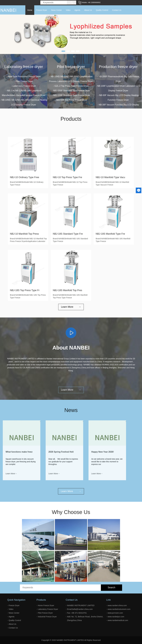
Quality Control (102, 10)
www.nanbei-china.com (117, 605)
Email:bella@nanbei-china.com (80, 609)
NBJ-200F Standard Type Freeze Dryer (72, 95)
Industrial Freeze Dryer (47, 617)
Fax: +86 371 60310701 (77, 613)
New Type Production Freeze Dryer (24, 78)
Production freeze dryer (118, 79)
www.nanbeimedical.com (118, 620)
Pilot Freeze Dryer (24, 83)
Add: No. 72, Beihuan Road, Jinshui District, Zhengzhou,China (85, 618)
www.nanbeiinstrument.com (119, 609)
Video (68, 10)
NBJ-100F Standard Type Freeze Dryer (72, 100)
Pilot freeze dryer (71, 71)
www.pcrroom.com (115, 613)
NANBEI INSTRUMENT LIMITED (81, 605)
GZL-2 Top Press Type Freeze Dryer (72, 90)
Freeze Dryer (42, 10)
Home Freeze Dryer (46, 605)
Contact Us (117, 10)
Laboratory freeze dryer (24, 68)
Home (30, 10)
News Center (56, 10)
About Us (88, 10)
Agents (77, 10)
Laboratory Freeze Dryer (24, 87)
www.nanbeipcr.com (116, 617)
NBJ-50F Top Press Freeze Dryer (72, 104)
